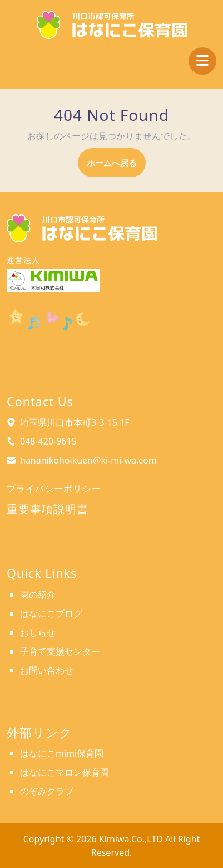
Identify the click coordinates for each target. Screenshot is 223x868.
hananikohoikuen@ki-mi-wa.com (88, 460)
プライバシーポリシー (54, 489)
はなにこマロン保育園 (65, 772)
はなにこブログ (51, 613)
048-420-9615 (48, 441)
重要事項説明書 (48, 509)
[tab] (202, 61)
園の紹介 (38, 594)
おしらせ (38, 632)
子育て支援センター (60, 651)
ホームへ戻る (116, 166)
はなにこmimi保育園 (62, 753)
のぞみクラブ (47, 791)
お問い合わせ (47, 670)
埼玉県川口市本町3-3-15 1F (75, 422)
